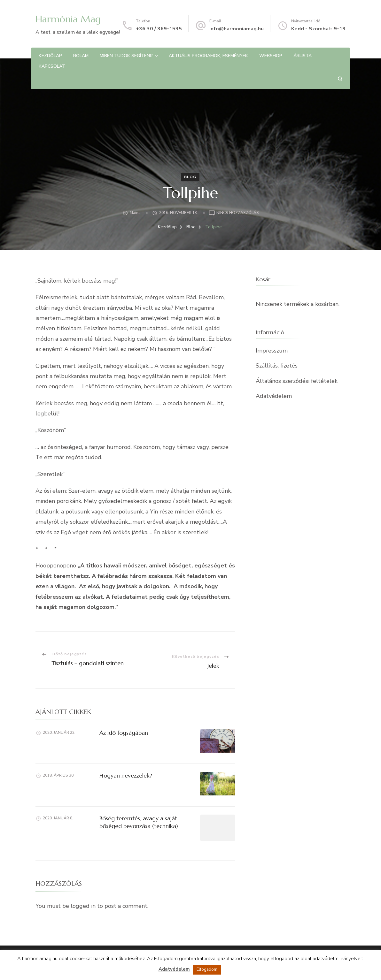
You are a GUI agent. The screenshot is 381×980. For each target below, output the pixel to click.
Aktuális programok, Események (208, 56)
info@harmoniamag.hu (237, 29)
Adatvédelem (274, 396)
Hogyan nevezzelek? (126, 775)
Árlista (303, 56)
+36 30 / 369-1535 (159, 29)
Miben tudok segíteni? (126, 56)
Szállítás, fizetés (277, 366)
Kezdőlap (50, 56)
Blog (190, 177)
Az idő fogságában (124, 733)
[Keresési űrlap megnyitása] (340, 79)
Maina (135, 213)
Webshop (271, 56)
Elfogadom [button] (207, 969)
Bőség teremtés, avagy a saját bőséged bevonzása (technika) (139, 822)
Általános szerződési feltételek (297, 381)
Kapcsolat (52, 66)
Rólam (81, 56)
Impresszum (272, 351)
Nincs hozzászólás (238, 213)
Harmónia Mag (68, 19)
